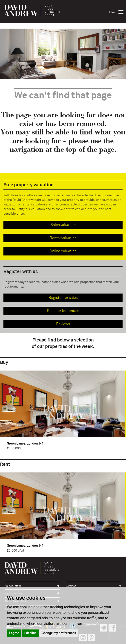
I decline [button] (30, 633)
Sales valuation (63, 225)
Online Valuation (63, 251)
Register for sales (63, 298)
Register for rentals (63, 311)
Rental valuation (63, 238)
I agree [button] (14, 633)
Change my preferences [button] (59, 633)
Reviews (63, 324)
